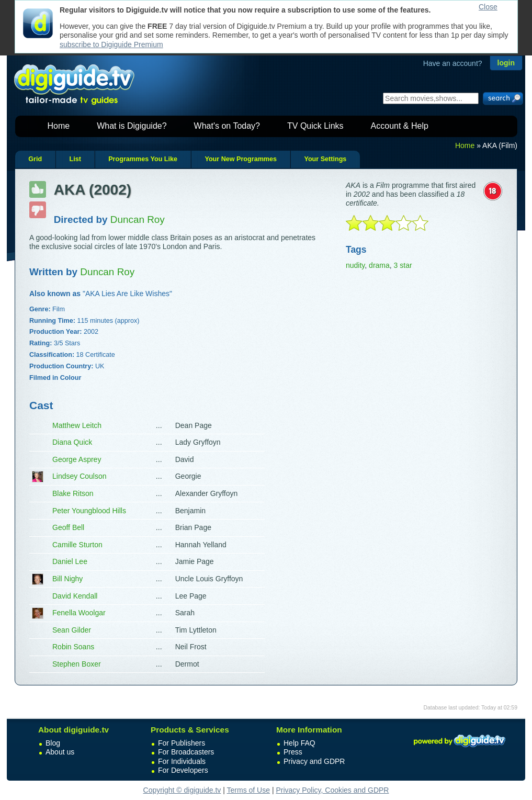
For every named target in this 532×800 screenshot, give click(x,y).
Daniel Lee (70, 561)
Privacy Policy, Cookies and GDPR (332, 790)
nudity (355, 265)
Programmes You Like (143, 159)
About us (60, 752)
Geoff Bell (68, 527)
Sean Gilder (72, 630)
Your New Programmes (241, 159)
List (75, 159)
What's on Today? (227, 126)
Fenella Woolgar (79, 613)
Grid (35, 159)
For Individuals (182, 761)
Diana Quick (72, 442)
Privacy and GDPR (314, 761)
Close (488, 7)
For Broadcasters (186, 752)
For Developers (183, 770)
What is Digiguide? (132, 126)
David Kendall (75, 596)
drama (379, 265)
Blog (53, 743)
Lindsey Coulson (80, 476)
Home (59, 126)
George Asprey (77, 459)
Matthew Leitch (77, 425)
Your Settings (325, 159)
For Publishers (182, 743)
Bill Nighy (67, 579)
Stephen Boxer (77, 664)
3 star (403, 265)
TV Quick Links (315, 126)
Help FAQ (299, 743)
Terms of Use (248, 790)
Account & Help (400, 126)
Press (293, 752)
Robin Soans (73, 647)
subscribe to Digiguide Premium (111, 44)
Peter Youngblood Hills (89, 511)
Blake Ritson (73, 493)
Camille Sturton (77, 545)
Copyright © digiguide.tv (182, 790)
